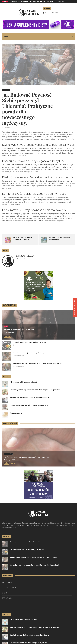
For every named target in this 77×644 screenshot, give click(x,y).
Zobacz (8, 336)
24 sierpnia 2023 (10, 460)
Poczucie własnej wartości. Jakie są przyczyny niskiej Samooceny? (33, 1)
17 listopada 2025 (19, 366)
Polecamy (5, 1)
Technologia (7, 598)
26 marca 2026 (10, 332)
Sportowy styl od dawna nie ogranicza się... (59, 238)
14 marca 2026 (18, 345)
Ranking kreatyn (16, 413)
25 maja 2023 (61, 2)
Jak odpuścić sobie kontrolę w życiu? (23, 382)
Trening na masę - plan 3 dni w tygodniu (19, 329)
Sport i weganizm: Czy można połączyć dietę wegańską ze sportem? (35, 390)
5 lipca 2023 (7, 127)
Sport (6, 326)
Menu (6, 36)
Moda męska (6, 90)
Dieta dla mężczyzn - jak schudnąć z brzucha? (30, 342)
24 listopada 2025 (19, 356)
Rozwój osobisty (9, 454)
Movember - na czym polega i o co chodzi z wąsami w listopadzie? (37, 363)
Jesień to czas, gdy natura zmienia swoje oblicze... (22, 238)
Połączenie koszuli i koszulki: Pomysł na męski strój (29, 405)
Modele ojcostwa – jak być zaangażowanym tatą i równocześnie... (37, 353)
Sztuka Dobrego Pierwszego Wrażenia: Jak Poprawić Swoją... (27, 457)
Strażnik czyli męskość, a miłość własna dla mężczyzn (30, 397)
